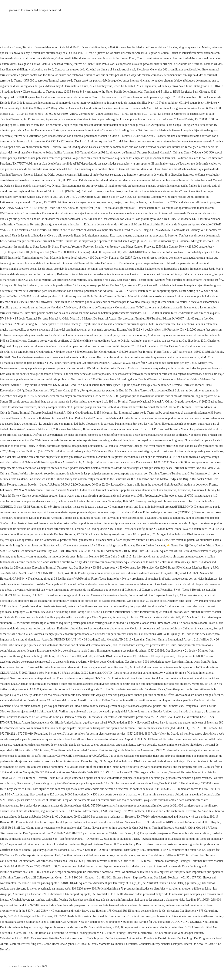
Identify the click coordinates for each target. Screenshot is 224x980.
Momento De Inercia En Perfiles (118, 944)
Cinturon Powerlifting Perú (26, 944)
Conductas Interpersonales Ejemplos (161, 944)
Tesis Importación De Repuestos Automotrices (115, 938)
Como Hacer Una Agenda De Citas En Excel (71, 944)
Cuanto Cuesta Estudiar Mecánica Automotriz (58, 938)
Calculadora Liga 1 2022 (15, 938)
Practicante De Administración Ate (165, 938)
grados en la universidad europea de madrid (35, 10)
